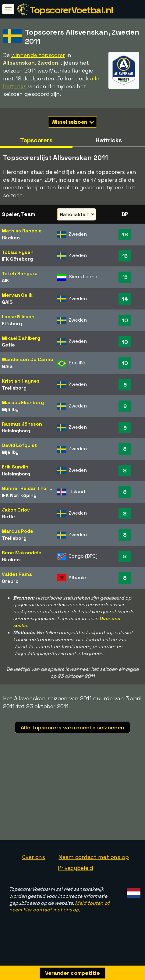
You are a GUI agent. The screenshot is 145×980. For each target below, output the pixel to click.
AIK (5, 280)
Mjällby (10, 409)
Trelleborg (14, 388)
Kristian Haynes (21, 381)
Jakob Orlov (16, 510)
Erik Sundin (15, 467)
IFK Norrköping (19, 495)
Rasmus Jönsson (22, 424)
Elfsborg (12, 324)
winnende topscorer (38, 55)
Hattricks (109, 140)
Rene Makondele (22, 553)
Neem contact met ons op (94, 857)
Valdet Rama (17, 574)
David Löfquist (19, 445)
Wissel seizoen (73, 122)
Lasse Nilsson (18, 317)
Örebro (10, 581)
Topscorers (36, 140)
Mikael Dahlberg (21, 338)
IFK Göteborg (17, 259)
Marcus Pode (18, 531)
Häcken (11, 238)
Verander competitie (72, 973)
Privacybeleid (76, 868)
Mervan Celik (17, 295)
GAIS (7, 302)
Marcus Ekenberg (23, 402)
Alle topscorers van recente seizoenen (72, 727)
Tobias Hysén (18, 252)
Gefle (8, 345)
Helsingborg (16, 431)
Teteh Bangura (20, 274)
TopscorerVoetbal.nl (71, 10)
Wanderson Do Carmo (28, 359)
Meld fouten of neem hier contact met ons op (59, 907)
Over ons (34, 857)
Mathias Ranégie (22, 231)
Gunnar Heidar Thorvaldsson (36, 488)
